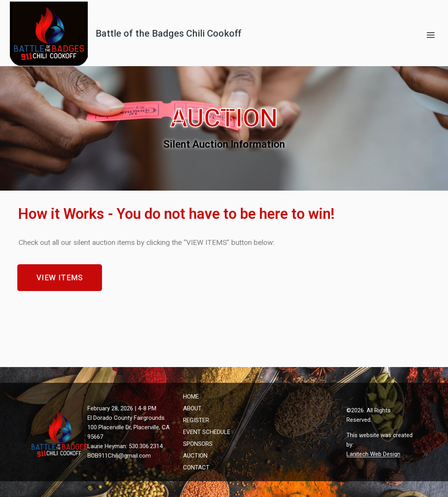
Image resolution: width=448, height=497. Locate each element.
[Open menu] (430, 35)
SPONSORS (198, 444)
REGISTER (196, 420)
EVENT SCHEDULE (207, 432)
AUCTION (195, 456)
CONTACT (196, 467)
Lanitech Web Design (373, 454)
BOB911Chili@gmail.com (119, 456)
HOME (191, 397)
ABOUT (192, 408)
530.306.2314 (146, 446)
